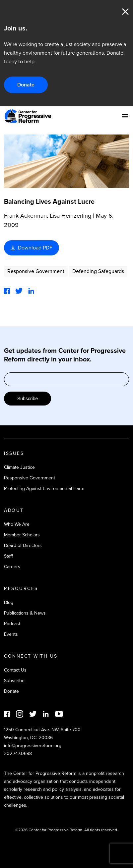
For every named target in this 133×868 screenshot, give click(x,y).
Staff (8, 556)
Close (125, 12)
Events (11, 634)
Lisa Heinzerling (70, 216)
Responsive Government (36, 271)
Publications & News (25, 613)
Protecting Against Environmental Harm (44, 488)
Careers (12, 567)
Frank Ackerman (25, 216)
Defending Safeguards (98, 271)
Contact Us (15, 670)
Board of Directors (23, 545)
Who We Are (17, 524)
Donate (26, 85)
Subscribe (28, 399)
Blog (9, 602)
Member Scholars (22, 535)
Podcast (12, 624)
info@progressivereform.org (33, 746)
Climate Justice (19, 467)
